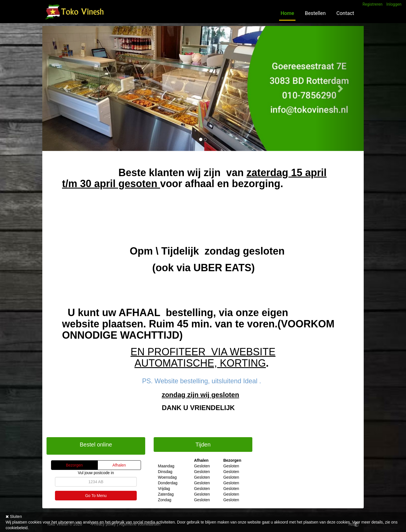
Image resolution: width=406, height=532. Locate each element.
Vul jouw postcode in (96, 473)
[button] (66, 88)
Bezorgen (74, 465)
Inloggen (394, 4)
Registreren (373, 4)
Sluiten (14, 516)
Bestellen (315, 13)
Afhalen (119, 465)
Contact (345, 13)
